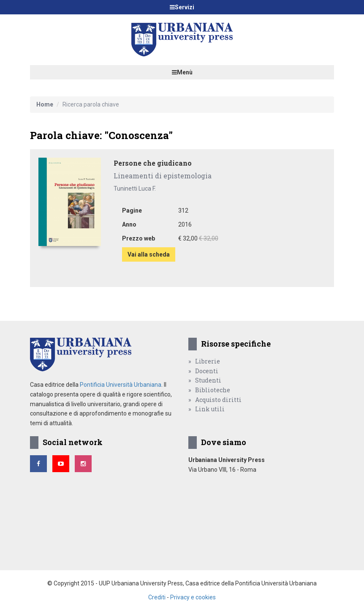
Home (45, 104)
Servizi (182, 7)
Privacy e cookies (193, 597)
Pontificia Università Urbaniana (121, 385)
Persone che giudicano (153, 163)
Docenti (207, 371)
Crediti (157, 597)
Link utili (210, 409)
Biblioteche (213, 390)
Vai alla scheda (149, 254)
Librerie (208, 361)
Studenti (208, 380)
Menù (182, 72)
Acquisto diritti (218, 400)
